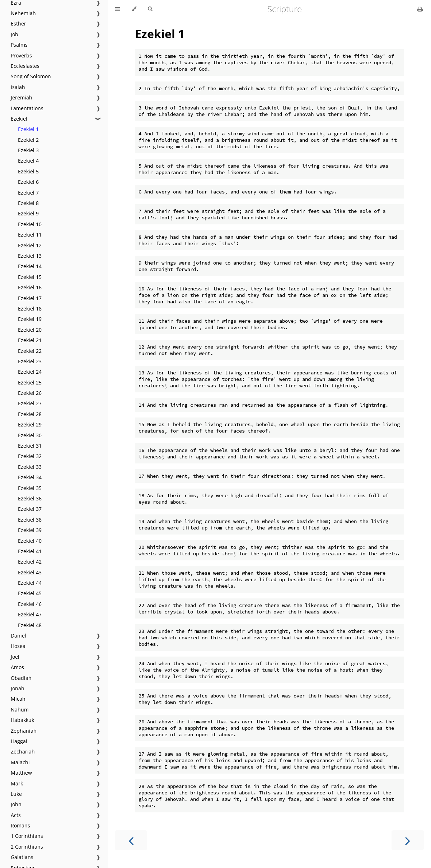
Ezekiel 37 (30, 509)
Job (15, 34)
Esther (18, 24)
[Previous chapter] (131, 840)
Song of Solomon (31, 76)
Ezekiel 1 (28, 129)
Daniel (18, 636)
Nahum (20, 710)
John (16, 804)
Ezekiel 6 (28, 182)
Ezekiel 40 (30, 541)
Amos (17, 667)
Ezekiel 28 (30, 414)
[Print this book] (420, 9)
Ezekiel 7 (28, 193)
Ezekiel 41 (30, 551)
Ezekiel (19, 119)
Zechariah (23, 752)
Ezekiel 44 (30, 583)
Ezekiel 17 (30, 298)
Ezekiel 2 (28, 140)
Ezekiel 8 (28, 203)
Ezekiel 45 (30, 593)
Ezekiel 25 (30, 382)
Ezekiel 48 (30, 625)
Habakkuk (22, 720)
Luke (16, 794)
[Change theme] (134, 9)
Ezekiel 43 (30, 572)
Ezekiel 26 (30, 393)
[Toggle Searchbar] (150, 9)
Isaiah (18, 87)
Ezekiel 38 (30, 520)
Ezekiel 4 (28, 161)
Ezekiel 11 (30, 235)
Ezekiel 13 (30, 256)
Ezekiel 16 (30, 287)
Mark (17, 783)
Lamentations (27, 108)
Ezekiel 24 (30, 372)
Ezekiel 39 (30, 530)
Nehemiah (23, 13)
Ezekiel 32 (30, 456)
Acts (16, 815)
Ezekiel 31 (30, 446)
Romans (20, 825)
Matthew (21, 773)
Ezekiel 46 (30, 604)
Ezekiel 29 (30, 424)
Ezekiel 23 (30, 361)
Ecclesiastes (25, 66)
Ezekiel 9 (28, 213)
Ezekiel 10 (30, 224)
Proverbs (21, 55)
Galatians (22, 857)
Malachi (20, 762)
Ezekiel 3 (28, 150)
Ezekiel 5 (28, 171)
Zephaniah (24, 731)
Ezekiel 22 (30, 351)
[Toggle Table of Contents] (118, 9)
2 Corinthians (27, 847)
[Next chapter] (408, 840)
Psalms (19, 45)
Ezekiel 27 (30, 403)
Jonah (18, 688)
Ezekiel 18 (30, 309)
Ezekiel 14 (30, 266)
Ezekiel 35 (30, 488)
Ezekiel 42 (30, 562)
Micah (18, 699)
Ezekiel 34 (30, 477)
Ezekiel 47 (30, 614)
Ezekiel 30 (30, 435)
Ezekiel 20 (30, 330)
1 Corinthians (27, 836)
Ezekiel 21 (30, 340)
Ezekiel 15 (30, 277)
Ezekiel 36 (30, 498)
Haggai (19, 741)
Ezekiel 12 (30, 245)
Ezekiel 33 (30, 467)
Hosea (18, 646)
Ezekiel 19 (30, 319)
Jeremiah (22, 97)
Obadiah (21, 678)
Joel (15, 657)
